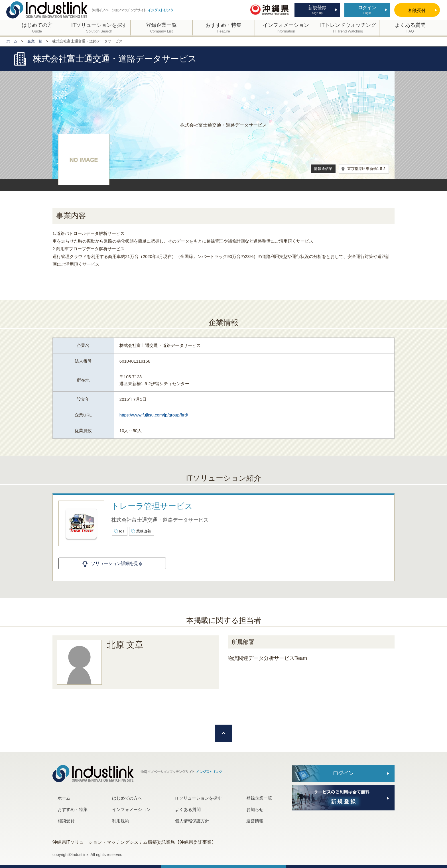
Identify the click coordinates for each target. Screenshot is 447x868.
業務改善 (144, 531)
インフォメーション (131, 809)
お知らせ (255, 809)
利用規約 (121, 821)
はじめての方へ (127, 798)
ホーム (64, 798)
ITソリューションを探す (198, 798)
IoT (122, 531)
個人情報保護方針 (192, 821)
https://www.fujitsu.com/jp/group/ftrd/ (154, 415)
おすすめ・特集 (73, 809)
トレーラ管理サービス (152, 506)
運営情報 (255, 821)
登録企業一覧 (259, 798)
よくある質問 (188, 809)
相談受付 (66, 821)
